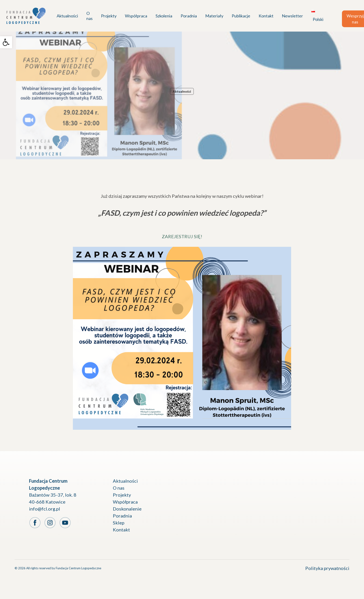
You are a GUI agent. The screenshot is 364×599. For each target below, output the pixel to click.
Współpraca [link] (125, 502)
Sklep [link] (119, 523)
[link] (6, 42)
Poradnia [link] (122, 516)
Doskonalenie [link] (127, 509)
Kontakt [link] (121, 530)
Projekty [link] (122, 495)
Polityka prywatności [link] (327, 568)
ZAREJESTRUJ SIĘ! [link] (182, 236)
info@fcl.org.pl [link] (45, 509)
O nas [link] (119, 488)
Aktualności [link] (182, 91)
